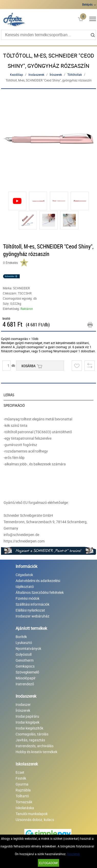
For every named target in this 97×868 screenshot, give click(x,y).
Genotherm (25, 660)
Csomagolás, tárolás (32, 734)
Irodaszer (23, 704)
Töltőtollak (75, 75)
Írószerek (56, 75)
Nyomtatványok (28, 648)
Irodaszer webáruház (33, 616)
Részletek (73, 854)
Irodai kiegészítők (29, 728)
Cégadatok (24, 575)
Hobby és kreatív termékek (36, 752)
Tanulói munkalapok (32, 814)
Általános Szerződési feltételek (40, 592)
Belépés (87, 4)
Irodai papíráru (27, 716)
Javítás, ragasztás (30, 740)
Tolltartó (22, 796)
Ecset (20, 772)
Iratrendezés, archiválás (35, 746)
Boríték (21, 637)
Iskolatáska (25, 808)
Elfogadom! (48, 863)
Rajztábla (23, 790)
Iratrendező (25, 684)
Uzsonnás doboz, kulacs (35, 820)
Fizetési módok (28, 598)
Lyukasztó (24, 643)
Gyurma (22, 784)
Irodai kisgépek (28, 722)
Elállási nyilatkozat (30, 610)
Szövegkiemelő (27, 672)
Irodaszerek (36, 75)
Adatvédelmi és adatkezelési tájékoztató (38, 584)
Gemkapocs (25, 666)
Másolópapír (26, 678)
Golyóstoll (24, 654)
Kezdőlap (17, 75)
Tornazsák (24, 802)
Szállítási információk (33, 604)
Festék (21, 778)
